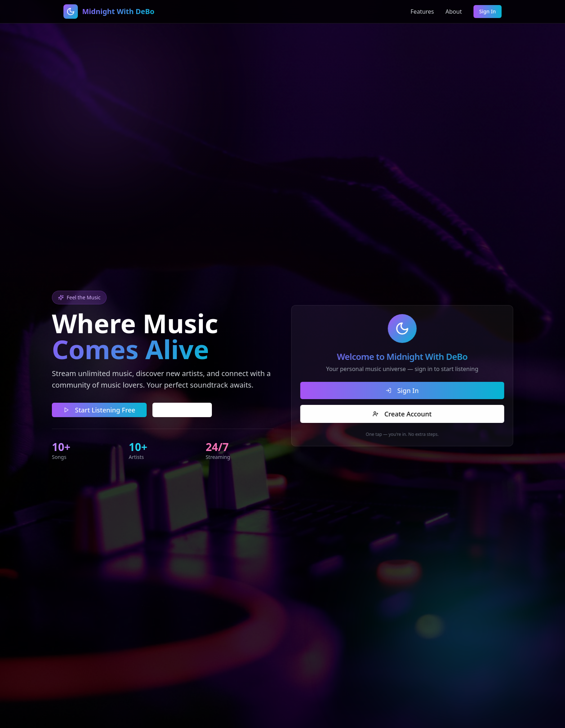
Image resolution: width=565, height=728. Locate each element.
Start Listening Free (98, 409)
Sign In (488, 11)
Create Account (407, 414)
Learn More (181, 409)
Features (422, 12)
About (453, 12)
